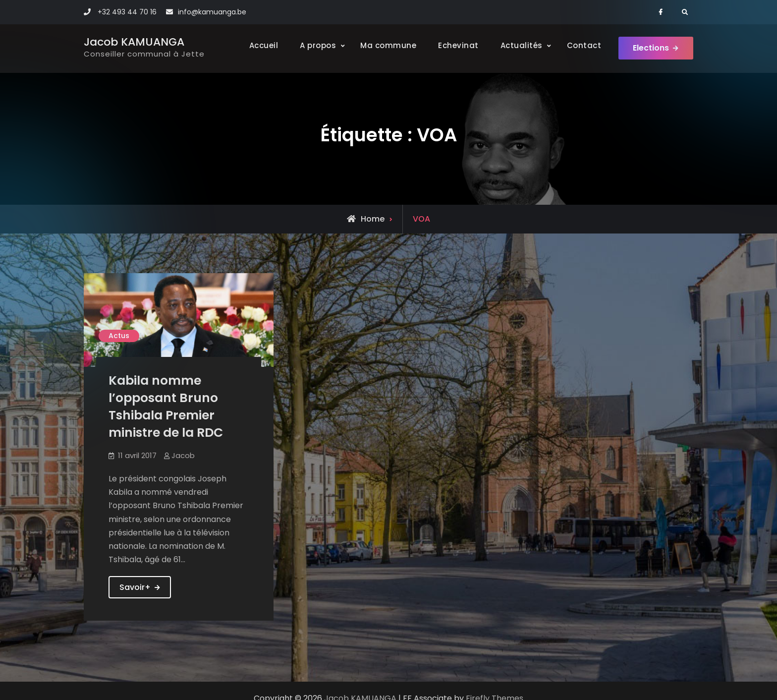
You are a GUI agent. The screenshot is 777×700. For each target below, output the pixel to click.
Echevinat (458, 45)
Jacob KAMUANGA (134, 42)
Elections (651, 48)
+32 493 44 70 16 (127, 12)
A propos (317, 45)
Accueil (263, 45)
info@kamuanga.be (212, 12)
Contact (584, 45)
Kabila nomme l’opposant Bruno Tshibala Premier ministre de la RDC (166, 407)
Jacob (183, 455)
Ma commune (388, 45)
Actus (119, 336)
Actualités (521, 45)
